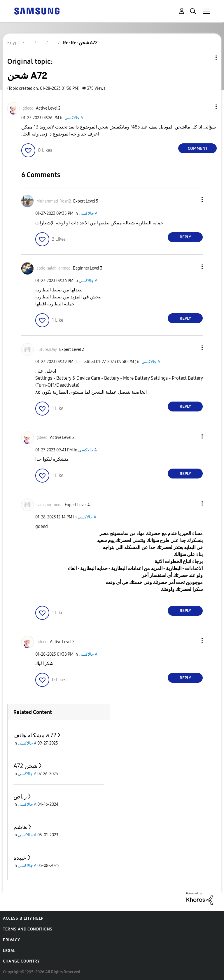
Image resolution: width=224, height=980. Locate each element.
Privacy (11, 940)
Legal (9, 951)
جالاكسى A (74, 118)
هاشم (20, 827)
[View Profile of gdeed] (28, 108)
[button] (206, 107)
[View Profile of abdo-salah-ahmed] (54, 268)
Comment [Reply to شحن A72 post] (198, 148)
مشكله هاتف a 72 (35, 735)
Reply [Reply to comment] (185, 237)
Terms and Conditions (28, 929)
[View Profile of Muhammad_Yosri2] (54, 201)
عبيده (20, 858)
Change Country (21, 961)
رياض (20, 796)
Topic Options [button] (206, 58)
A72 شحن (26, 766)
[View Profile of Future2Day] (47, 350)
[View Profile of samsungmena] (49, 505)
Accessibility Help (23, 918)
